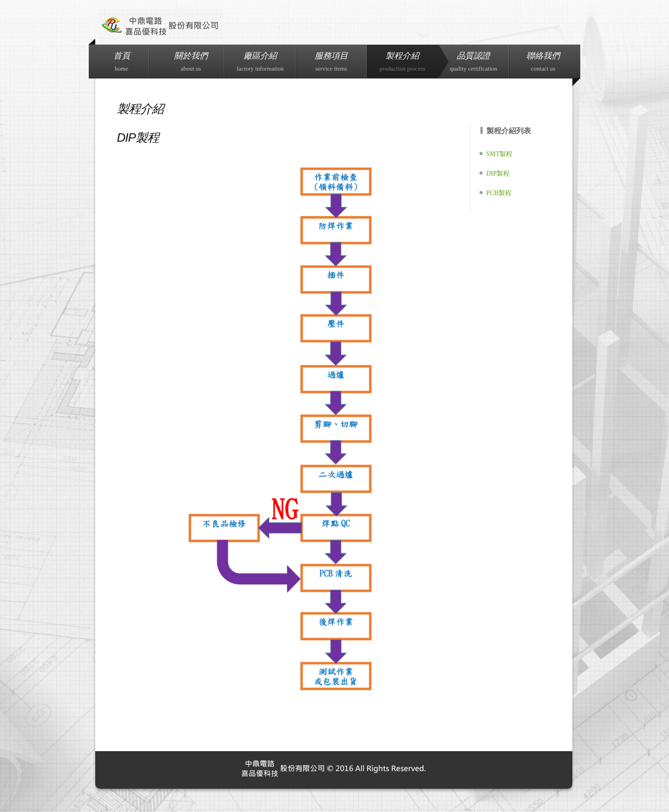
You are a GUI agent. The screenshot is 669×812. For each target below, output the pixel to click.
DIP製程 (498, 174)
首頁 (122, 62)
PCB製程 (499, 193)
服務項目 (331, 62)
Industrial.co (161, 25)
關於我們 (191, 62)
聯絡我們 (543, 62)
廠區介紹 (260, 62)
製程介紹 (403, 62)
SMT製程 (500, 154)
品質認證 (473, 62)
